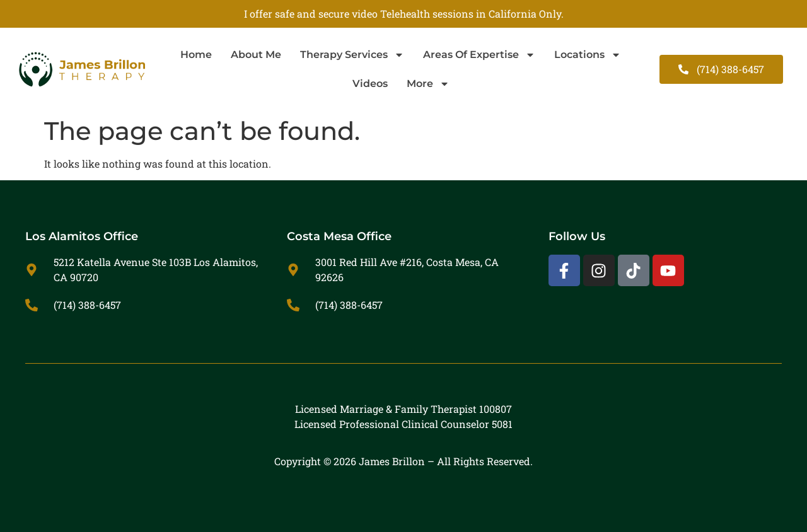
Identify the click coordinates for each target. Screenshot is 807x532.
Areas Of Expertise (479, 55)
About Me (256, 55)
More (428, 84)
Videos (370, 84)
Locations (588, 55)
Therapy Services (352, 55)
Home (196, 55)
